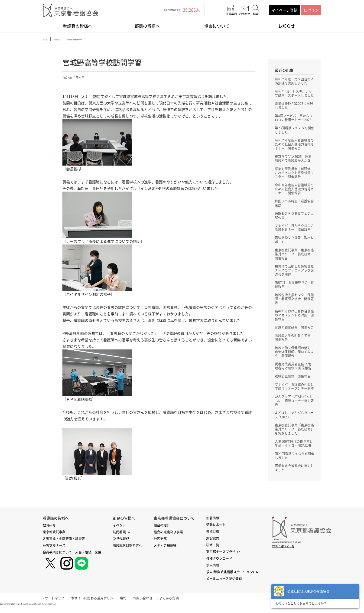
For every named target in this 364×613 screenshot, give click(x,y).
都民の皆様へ (147, 26)
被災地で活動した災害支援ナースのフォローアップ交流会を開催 (294, 275)
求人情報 (213, 570)
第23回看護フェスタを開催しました (295, 131)
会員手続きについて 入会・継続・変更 (72, 557)
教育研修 (49, 530)
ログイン (311, 10)
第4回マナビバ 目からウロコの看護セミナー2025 (294, 118)
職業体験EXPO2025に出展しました (294, 106)
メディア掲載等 (165, 551)
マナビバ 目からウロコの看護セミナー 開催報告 (294, 231)
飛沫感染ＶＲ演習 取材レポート (294, 244)
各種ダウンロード (219, 564)
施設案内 (213, 543)
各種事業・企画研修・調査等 (64, 544)
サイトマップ (56, 603)
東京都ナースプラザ (221, 557)
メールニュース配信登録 (224, 584)
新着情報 (213, 523)
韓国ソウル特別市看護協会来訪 (294, 206)
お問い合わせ (148, 603)
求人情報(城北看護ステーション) (230, 577)
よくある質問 (176, 603)
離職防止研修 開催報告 (293, 384)
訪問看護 (119, 537)
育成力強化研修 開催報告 (294, 334)
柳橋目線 (213, 537)
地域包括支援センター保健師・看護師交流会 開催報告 (294, 304)
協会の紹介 (162, 530)
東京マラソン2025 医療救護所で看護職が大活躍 (293, 160)
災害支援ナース (54, 551)
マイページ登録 (284, 10)
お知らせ (286, 26)
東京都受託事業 (54, 537)
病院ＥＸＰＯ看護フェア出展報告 (294, 219)
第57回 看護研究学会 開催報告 (295, 290)
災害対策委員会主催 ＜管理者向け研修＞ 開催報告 (293, 373)
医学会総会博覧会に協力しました (294, 478)
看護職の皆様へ (78, 26)
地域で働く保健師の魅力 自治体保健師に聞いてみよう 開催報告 (294, 359)
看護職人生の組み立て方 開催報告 (294, 344)
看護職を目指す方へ (127, 551)
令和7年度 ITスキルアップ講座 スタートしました (294, 93)
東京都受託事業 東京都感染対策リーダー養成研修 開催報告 (294, 258)
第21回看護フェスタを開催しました (295, 465)
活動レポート (216, 530)
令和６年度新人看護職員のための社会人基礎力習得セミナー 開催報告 (294, 192)
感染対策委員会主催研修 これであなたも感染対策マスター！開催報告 (294, 175)
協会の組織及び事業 (168, 537)
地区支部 (160, 544)
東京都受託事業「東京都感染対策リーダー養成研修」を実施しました (294, 438)
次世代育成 (121, 544)
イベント (119, 530)
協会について (217, 26)
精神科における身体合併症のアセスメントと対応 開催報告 (294, 321)
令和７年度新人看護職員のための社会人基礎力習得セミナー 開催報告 (294, 146)
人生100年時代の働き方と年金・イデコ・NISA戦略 (294, 453)
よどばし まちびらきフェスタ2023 (294, 424)
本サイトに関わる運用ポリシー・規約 (102, 603)
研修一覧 (213, 550)
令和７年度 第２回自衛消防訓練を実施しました (294, 81)
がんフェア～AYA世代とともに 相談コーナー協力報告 (294, 409)
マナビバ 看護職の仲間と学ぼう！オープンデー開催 (294, 394)
